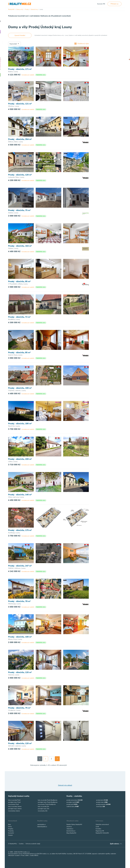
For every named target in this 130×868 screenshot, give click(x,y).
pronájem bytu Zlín (44, 809)
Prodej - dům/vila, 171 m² (20, 69)
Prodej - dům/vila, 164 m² (20, 246)
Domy (10, 827)
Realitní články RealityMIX (74, 824)
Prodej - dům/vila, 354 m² (20, 139)
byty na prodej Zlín (43, 807)
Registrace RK (100, 831)
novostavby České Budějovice (47, 804)
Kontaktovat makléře (28, 75)
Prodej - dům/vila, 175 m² (20, 530)
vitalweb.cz (70, 829)
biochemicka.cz (71, 831)
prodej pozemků (101, 804)
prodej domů (100, 800)
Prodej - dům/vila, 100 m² (20, 637)
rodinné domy (71, 807)
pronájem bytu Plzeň (14, 802)
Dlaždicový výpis (82, 44)
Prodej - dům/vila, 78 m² (19, 601)
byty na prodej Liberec (15, 807)
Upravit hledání (20, 35)
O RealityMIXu (13, 844)
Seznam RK (101, 4)
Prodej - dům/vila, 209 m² (20, 459)
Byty (10, 824)
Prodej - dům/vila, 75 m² (19, 210)
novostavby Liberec (14, 811)
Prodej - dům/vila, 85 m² (19, 282)
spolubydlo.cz (41, 824)
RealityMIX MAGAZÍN (102, 833)
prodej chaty (100, 802)
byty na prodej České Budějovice (48, 800)
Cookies (21, 844)
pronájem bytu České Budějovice (48, 802)
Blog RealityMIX (71, 833)
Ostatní (10, 835)
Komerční (11, 833)
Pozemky (11, 831)
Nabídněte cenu (41, 75)
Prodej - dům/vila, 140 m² (20, 495)
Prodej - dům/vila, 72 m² (19, 317)
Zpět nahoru (114, 844)
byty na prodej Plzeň (14, 800)
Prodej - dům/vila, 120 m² (20, 175)
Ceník (97, 827)
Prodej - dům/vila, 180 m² (20, 424)
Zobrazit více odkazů (65, 785)
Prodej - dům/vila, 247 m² (20, 566)
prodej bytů (70, 804)
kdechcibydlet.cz (42, 827)
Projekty (11, 829)
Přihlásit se (114, 4)
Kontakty (98, 829)
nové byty (99, 807)
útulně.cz (69, 827)
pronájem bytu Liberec (15, 809)
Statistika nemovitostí (102, 824)
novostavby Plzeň (14, 804)
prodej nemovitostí (72, 800)
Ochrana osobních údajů (33, 844)
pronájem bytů (71, 802)
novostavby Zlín (43, 811)
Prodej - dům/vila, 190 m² (20, 388)
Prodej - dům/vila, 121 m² (20, 104)
